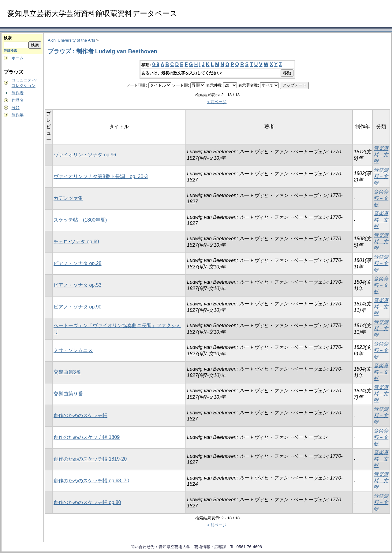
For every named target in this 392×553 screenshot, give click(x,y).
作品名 (18, 100)
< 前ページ (217, 102)
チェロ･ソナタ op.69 (76, 242)
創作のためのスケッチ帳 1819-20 (90, 459)
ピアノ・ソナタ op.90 (77, 307)
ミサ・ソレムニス (73, 350)
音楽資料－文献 (381, 155)
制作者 (18, 93)
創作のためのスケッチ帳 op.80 (87, 502)
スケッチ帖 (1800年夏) (80, 220)
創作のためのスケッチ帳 (80, 415)
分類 (16, 108)
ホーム (18, 58)
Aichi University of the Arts (71, 40)
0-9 (156, 64)
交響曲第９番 (68, 394)
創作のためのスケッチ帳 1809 (87, 437)
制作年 (18, 115)
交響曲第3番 (67, 372)
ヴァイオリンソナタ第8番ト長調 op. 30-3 (101, 176)
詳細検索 (10, 50)
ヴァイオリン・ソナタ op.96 (85, 155)
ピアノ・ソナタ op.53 (77, 285)
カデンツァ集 (68, 198)
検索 (8, 38)
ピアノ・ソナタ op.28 (77, 263)
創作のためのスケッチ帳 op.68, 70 (91, 481)
